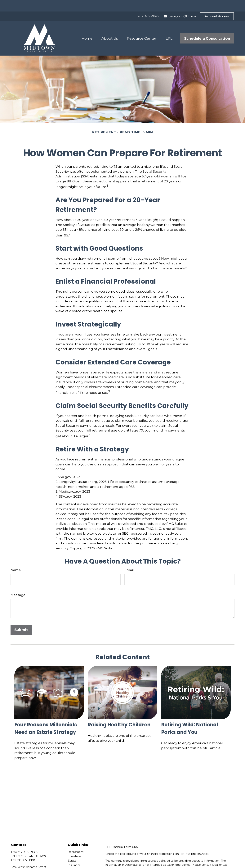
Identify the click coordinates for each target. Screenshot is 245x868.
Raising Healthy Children (119, 713)
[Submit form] (21, 618)
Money (72, 862)
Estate (72, 849)
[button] (87, 27)
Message (18, 583)
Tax (70, 858)
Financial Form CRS (125, 835)
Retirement (76, 840)
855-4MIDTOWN (35, 845)
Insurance (74, 854)
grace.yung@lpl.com (180, 5)
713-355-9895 (148, 5)
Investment (76, 845)
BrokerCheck (200, 842)
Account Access (217, 5)
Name (16, 559)
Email (129, 559)
